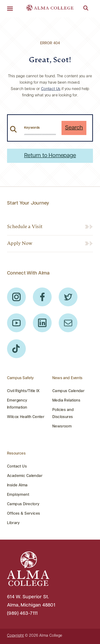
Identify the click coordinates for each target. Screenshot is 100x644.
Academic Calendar (25, 476)
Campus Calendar (68, 391)
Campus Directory (23, 504)
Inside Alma (17, 485)
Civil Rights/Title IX (23, 391)
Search (74, 128)
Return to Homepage (50, 156)
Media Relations (66, 401)
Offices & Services (23, 514)
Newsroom (62, 427)
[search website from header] (40, 128)
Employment (18, 495)
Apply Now (20, 244)
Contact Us (51, 89)
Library (13, 523)
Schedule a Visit (25, 227)
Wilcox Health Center (26, 417)
